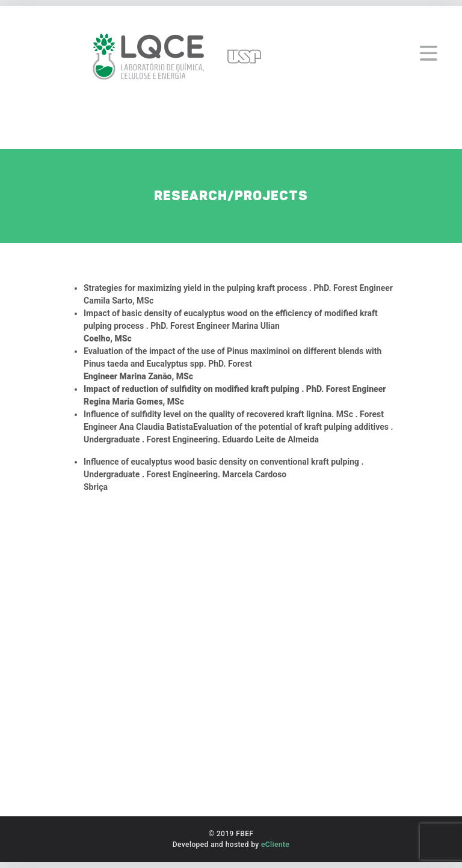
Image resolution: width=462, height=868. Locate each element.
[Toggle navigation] (429, 47)
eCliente (275, 845)
